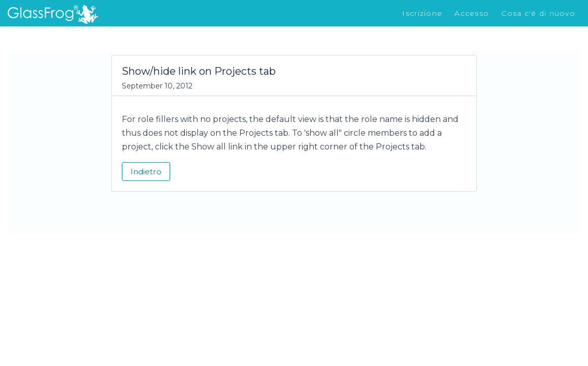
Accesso (472, 13)
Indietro (146, 172)
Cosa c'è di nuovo (538, 13)
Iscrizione (422, 13)
